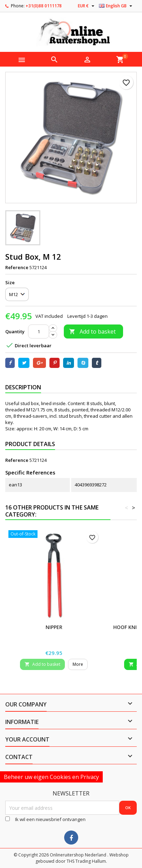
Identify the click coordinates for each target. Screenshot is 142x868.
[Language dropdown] (116, 6)
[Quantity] (39, 332)
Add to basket (92, 332)
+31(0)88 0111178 (44, 6)
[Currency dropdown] (87, 6)
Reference (17, 267)
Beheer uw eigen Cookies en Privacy (51, 777)
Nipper (54, 627)
